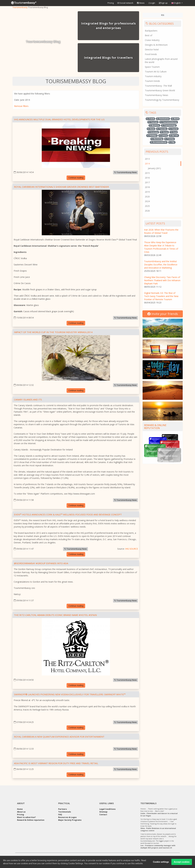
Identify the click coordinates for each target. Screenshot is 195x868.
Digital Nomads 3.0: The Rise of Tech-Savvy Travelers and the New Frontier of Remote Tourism (161, 296)
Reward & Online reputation (155, 427)
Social (164, 132)
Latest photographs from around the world (161, 61)
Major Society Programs (70, 820)
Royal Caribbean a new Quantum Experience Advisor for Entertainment (59, 737)
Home (20, 809)
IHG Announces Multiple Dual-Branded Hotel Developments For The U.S (59, 119)
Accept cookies (182, 863)
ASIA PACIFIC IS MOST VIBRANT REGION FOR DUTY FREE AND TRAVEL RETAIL (56, 763)
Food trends (151, 54)
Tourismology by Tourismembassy (162, 100)
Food (174, 132)
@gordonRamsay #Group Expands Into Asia (41, 563)
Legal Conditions (107, 809)
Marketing (157, 139)
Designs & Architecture (156, 45)
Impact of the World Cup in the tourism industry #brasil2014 (53, 332)
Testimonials (65, 812)
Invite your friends (163, 314)
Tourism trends (152, 81)
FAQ (60, 815)
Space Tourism (152, 67)
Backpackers (151, 31)
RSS (163, 15)
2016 (147, 178)
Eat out (174, 135)
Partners (63, 809)
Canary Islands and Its (28, 399)
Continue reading (76, 178)
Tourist (173, 129)
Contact (103, 815)
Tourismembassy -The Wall (158, 86)
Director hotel (152, 49)
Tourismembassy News (125, 172)
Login (152, 3)
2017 (147, 182)
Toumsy (169, 139)
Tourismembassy (20, 7)
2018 (147, 187)
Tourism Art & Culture (156, 72)
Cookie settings (161, 863)
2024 (147, 201)
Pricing (111, 3)
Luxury (163, 135)
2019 (147, 192)
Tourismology (169, 125)
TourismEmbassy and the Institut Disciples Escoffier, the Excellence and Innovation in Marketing (161, 265)
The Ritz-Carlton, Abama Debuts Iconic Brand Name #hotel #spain (55, 615)
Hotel (151, 129)
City (172, 142)
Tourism (153, 122)
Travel (150, 119)
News (141, 3)
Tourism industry (153, 76)
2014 (147, 164)
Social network (125, 3)
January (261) (154, 168)
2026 (147, 211)
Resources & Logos (67, 817)
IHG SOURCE (132, 549)
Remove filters (21, 106)
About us (21, 812)
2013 (147, 159)
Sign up (163, 3)
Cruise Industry (152, 40)
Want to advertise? (26, 817)
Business (154, 125)
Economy (153, 132)
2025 (147, 206)
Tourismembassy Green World (160, 90)
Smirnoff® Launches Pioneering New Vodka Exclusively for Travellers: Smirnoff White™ (70, 694)
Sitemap (103, 812)
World (175, 119)
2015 (147, 173)
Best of (149, 35)
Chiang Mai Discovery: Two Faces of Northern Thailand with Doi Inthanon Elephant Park (162, 280)
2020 (147, 197)
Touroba (162, 129)
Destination (163, 119)
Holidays (152, 135)
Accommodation (159, 142)
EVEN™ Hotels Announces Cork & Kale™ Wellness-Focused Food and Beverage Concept (68, 514)
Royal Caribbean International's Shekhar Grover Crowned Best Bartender (61, 187)
